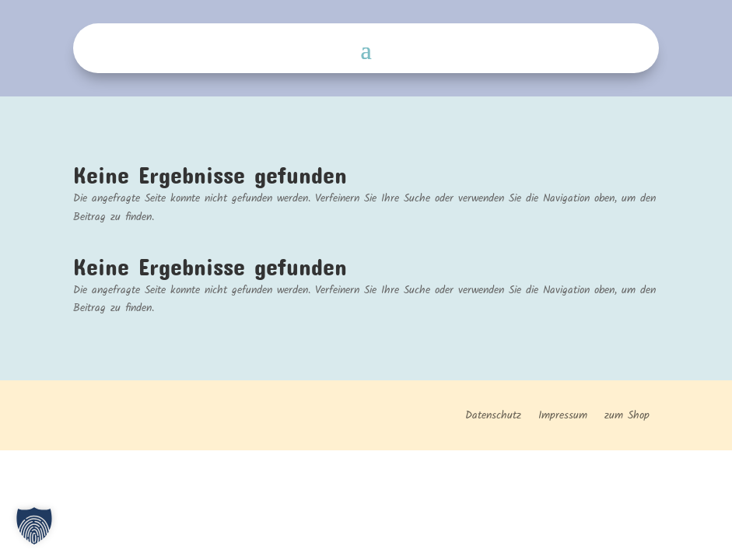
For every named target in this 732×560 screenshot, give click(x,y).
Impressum (563, 417)
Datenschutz (493, 417)
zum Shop (627, 417)
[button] (34, 526)
